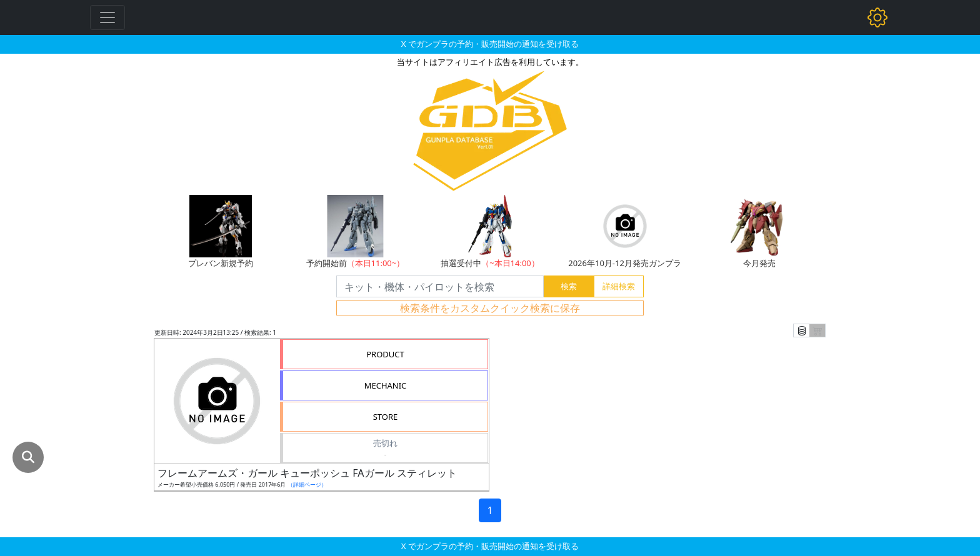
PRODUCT (385, 354)
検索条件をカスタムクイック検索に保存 (490, 308)
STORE (386, 417)
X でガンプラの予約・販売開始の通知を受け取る (490, 44)
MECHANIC (386, 385)
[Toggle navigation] (107, 17)
